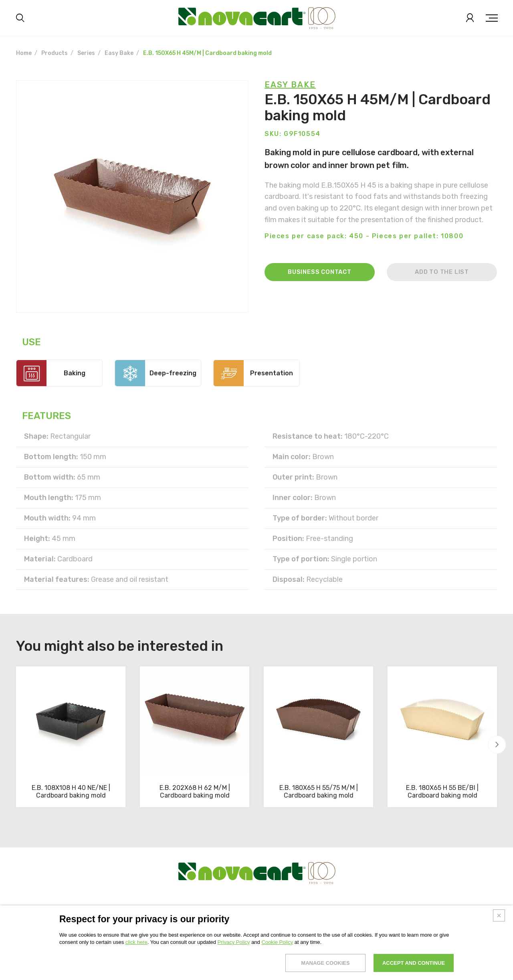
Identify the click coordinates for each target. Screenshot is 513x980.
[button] (497, 745)
